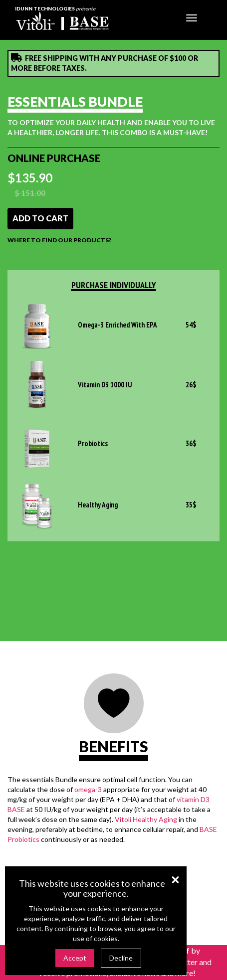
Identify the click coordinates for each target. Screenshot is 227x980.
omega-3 (88, 789)
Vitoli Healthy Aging (146, 819)
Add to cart (40, 218)
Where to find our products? (59, 240)
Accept (75, 958)
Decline (121, 958)
